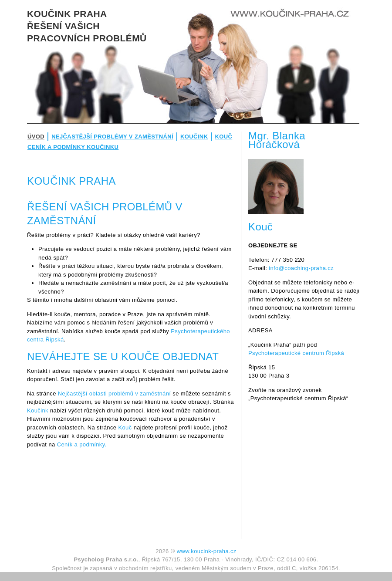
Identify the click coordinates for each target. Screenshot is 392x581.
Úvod (36, 137)
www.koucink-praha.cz (207, 551)
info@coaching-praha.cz (301, 268)
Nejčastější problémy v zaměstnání (112, 137)
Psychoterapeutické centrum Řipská (296, 353)
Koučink (194, 137)
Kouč (223, 137)
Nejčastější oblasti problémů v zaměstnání (115, 394)
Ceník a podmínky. (82, 444)
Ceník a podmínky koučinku (73, 147)
